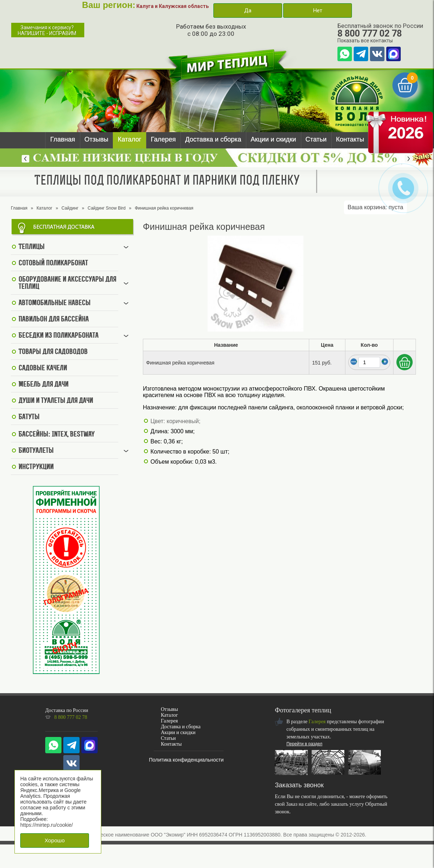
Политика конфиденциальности (186, 760)
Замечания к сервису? (47, 30)
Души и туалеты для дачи (56, 401)
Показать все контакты (365, 41)
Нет (318, 10)
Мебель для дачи (43, 385)
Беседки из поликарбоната (58, 336)
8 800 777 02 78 (370, 33)
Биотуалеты (36, 451)
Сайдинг (70, 208)
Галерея (163, 139)
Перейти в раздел (304, 744)
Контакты (350, 139)
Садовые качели (43, 368)
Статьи (316, 139)
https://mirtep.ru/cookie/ (47, 825)
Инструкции (36, 467)
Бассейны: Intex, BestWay (56, 435)
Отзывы (97, 139)
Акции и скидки (273, 139)
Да (248, 10)
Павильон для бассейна (54, 320)
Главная (63, 139)
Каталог (129, 139)
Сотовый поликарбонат (53, 264)
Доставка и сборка (213, 139)
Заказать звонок (299, 785)
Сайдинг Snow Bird (107, 208)
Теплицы (31, 247)
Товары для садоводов (53, 352)
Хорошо (55, 840)
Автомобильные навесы (54, 303)
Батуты (29, 417)
